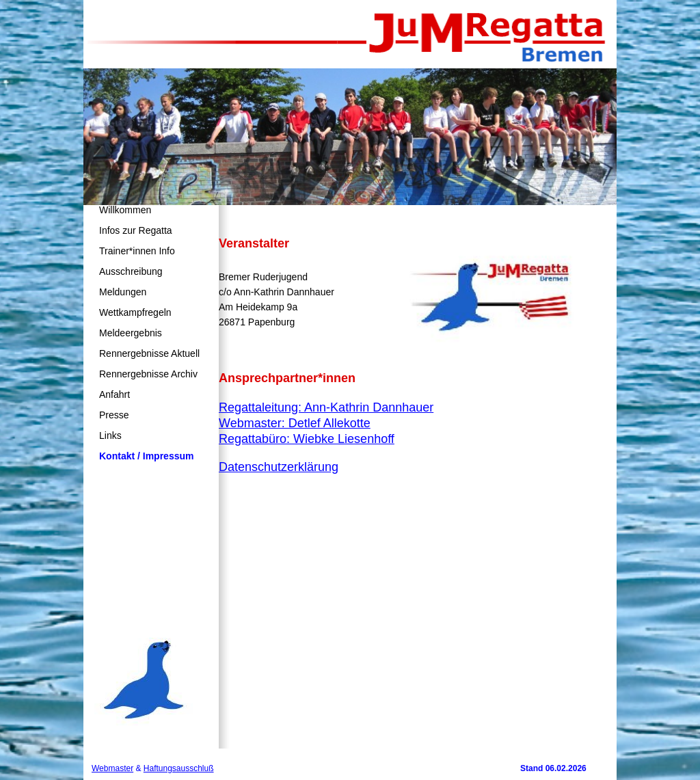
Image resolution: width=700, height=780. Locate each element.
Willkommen (125, 210)
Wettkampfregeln (135, 312)
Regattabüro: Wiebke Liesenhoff (307, 439)
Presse (114, 415)
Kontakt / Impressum (146, 456)
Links (110, 435)
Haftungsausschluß (179, 768)
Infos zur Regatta (136, 230)
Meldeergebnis (131, 333)
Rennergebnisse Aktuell (149, 353)
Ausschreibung (131, 271)
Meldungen (123, 292)
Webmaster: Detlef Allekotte (295, 423)
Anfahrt (115, 394)
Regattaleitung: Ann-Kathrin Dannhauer (326, 407)
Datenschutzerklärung (279, 467)
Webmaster (112, 768)
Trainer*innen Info (137, 251)
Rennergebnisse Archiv (148, 374)
